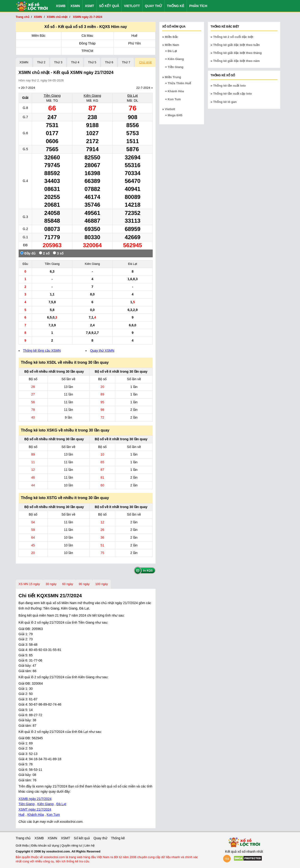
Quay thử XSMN (102, 351)
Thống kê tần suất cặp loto (232, 94)
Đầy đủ (28, 253)
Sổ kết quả (109, 6)
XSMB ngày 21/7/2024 (35, 799)
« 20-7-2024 (27, 88)
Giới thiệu (23, 846)
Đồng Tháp (87, 43)
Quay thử (153, 6)
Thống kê (176, 6)
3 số (58, 253)
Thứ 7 (126, 62)
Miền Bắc (39, 36)
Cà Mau (87, 36)
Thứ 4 (75, 62)
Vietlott (132, 6)
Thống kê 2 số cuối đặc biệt (233, 37)
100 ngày (102, 584)
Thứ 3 (58, 62)
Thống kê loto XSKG (39, 430)
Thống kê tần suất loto (229, 86)
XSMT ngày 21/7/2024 (35, 809)
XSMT (89, 6)
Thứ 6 (109, 62)
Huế (135, 36)
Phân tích (198, 6)
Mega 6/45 (175, 115)
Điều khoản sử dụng (46, 846)
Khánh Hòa (36, 815)
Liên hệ (89, 846)
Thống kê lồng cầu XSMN (42, 351)
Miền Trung (173, 77)
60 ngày (68, 584)
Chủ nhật (145, 62)
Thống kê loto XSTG (39, 498)
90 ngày (84, 584)
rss (227, 859)
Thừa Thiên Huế (179, 83)
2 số (44, 253)
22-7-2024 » (144, 88)
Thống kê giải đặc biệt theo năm (236, 61)
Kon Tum (53, 815)
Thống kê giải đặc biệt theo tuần (236, 45)
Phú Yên (134, 43)
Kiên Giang (92, 95)
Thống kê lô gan (225, 102)
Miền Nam (172, 45)
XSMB (61, 6)
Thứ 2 (41, 62)
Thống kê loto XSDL (39, 362)
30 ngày (51, 584)
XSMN (75, 6)
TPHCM (87, 51)
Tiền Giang (52, 95)
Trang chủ (23, 838)
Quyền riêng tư (72, 846)
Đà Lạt (133, 95)
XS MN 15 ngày (29, 584)
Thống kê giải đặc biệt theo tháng (237, 53)
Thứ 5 (92, 62)
